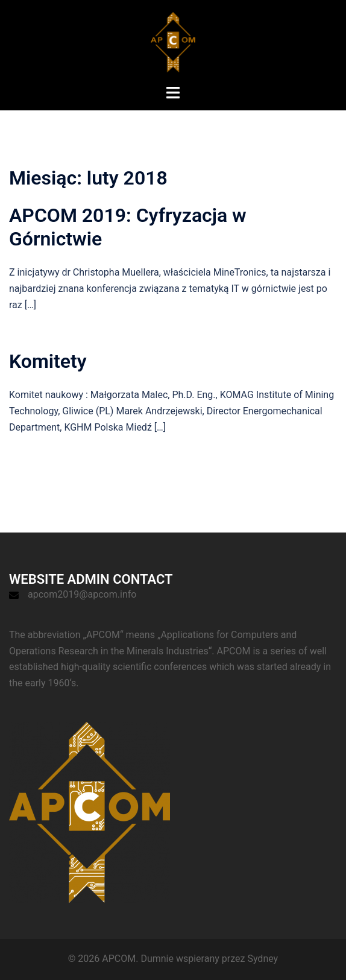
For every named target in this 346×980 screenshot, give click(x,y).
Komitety (48, 361)
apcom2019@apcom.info (82, 594)
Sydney (263, 959)
